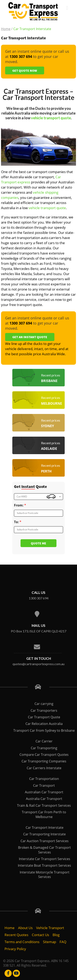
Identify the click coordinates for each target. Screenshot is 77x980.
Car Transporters (44, 710)
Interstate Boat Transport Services (44, 865)
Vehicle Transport (50, 928)
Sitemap (49, 942)
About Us (25, 928)
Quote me (38, 543)
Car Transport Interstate (45, 828)
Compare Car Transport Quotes (44, 755)
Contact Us (40, 935)
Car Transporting (44, 748)
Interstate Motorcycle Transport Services (45, 874)
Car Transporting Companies (44, 761)
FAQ (63, 942)
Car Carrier (44, 741)
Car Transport (44, 785)
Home (6, 29)
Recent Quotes (16, 935)
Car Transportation (44, 779)
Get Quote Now (25, 70)
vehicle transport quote (51, 118)
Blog (56, 935)
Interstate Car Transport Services (45, 859)
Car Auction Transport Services (45, 841)
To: (16, 522)
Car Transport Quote (44, 717)
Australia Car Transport (44, 799)
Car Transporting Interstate (44, 834)
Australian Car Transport (44, 792)
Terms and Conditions (22, 942)
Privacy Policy (15, 949)
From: (19, 505)
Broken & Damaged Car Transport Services (44, 850)
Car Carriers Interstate (44, 768)
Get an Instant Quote (30, 337)
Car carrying (44, 704)
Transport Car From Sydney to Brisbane (44, 730)
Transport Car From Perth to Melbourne (44, 814)
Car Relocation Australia (44, 724)
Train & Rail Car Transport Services (44, 805)
